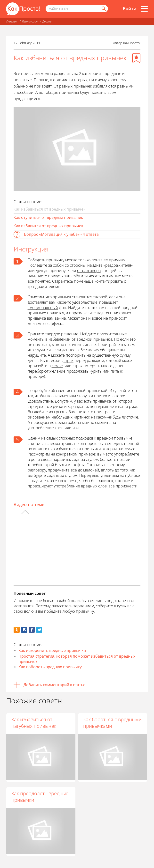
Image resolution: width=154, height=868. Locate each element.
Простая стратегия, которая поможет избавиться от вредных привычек (77, 659)
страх (69, 360)
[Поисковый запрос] (77, 9)
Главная (12, 21)
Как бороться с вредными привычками (113, 723)
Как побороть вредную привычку (50, 667)
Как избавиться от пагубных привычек (34, 723)
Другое (47, 21)
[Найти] (103, 9)
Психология (30, 21)
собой (58, 265)
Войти (130, 8)
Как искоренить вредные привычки (52, 650)
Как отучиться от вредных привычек (48, 217)
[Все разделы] (144, 9)
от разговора (89, 271)
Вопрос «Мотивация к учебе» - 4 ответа (61, 234)
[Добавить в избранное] (136, 58)
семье (57, 366)
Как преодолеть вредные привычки (40, 797)
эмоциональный (43, 308)
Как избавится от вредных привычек (48, 226)
